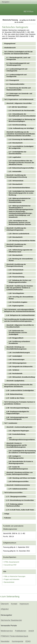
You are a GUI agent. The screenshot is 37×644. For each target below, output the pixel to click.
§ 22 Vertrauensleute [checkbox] (16, 181)
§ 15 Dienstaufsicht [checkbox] (16, 143)
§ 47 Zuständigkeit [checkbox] (15, 356)
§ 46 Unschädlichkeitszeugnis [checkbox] (19, 353)
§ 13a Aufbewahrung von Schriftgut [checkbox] (21, 128)
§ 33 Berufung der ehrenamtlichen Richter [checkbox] (21, 260)
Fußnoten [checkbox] (8, 518)
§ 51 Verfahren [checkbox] (14, 370)
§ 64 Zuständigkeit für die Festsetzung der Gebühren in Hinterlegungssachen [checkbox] (22, 452)
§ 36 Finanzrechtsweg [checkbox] (16, 277)
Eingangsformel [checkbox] (10, 44)
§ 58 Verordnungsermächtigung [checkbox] (18, 408)
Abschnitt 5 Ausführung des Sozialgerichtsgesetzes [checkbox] (16, 245)
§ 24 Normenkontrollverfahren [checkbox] (19, 188)
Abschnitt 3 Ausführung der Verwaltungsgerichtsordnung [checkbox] (17, 176)
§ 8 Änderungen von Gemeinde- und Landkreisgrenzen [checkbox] (19, 94)
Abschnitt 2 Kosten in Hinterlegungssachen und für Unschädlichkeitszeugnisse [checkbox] (17, 445)
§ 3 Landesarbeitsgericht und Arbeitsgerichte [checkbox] (17, 70)
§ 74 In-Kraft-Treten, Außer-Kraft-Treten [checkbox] (20, 510)
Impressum (24, 604)
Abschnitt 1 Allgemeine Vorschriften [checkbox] (19, 103)
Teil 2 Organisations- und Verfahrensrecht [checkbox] (19, 99)
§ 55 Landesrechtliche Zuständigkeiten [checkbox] (20, 390)
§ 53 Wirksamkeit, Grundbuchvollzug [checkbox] (22, 377)
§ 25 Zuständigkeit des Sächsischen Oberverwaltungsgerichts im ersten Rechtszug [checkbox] (21, 193)
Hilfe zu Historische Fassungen (14, 576)
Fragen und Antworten (11, 579)
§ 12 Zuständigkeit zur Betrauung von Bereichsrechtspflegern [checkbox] (22, 120)
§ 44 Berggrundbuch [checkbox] (16, 338)
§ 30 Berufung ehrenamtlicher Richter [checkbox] (22, 241)
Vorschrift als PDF (10, 565)
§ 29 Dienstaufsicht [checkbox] (16, 237)
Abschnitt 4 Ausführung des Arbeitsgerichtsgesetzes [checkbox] (16, 229)
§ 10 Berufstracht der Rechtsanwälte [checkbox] (22, 110)
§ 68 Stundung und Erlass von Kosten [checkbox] (22, 478)
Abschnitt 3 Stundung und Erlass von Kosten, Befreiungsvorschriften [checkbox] (20, 473)
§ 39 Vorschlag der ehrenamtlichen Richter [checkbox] (21, 298)
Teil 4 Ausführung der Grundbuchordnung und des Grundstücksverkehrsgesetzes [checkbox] (19, 320)
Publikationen (21, 631)
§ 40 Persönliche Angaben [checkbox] (18, 302)
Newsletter (5, 641)
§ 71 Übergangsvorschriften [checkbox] (16, 497)
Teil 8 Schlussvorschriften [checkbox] (13, 493)
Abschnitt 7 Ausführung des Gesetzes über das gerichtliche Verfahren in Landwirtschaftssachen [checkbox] (20, 288)
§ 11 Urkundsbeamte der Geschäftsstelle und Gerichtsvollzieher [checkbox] (22, 115)
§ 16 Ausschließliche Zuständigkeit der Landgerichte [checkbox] (21, 147)
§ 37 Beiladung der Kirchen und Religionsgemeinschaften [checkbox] (20, 281)
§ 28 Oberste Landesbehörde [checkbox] (19, 234)
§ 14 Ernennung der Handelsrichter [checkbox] (21, 139)
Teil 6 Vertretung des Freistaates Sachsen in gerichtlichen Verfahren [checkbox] (20, 403)
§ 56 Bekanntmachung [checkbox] (15, 394)
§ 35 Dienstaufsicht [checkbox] (16, 273)
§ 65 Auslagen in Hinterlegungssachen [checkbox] (16, 457)
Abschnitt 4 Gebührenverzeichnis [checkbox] (18, 485)
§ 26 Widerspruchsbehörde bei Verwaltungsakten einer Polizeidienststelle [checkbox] (20, 200)
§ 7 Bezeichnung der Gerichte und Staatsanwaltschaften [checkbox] (19, 89)
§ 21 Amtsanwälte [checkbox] (15, 171)
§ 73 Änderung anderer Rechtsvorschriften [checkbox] (15, 505)
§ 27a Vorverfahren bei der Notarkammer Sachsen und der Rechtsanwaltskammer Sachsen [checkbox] (20, 223)
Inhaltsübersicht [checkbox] (10, 48)
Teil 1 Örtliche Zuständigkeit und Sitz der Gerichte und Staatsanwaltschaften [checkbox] (18, 53)
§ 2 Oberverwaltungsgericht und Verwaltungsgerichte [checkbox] (18, 64)
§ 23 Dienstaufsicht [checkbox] (16, 184)
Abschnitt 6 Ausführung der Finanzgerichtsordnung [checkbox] (16, 265)
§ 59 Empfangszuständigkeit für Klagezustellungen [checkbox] (18, 412)
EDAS (28, 641)
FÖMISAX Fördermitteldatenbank (15, 636)
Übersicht (5, 604)
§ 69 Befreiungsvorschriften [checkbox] (19, 481)
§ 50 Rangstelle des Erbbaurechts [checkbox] (21, 367)
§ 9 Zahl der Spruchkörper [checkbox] (18, 107)
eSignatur (5, 609)
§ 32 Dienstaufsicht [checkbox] (16, 255)
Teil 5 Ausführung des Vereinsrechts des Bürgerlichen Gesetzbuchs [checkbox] (18, 386)
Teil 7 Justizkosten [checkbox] (11, 423)
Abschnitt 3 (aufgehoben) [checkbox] (15, 381)
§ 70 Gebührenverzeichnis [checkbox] (18, 489)
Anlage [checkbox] (7, 514)
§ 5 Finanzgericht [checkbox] (13, 80)
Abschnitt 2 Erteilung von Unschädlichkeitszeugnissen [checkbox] (17, 348)
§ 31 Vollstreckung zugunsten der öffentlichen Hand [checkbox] (21, 251)
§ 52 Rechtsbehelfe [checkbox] (16, 374)
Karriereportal (17, 641)
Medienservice (7, 631)
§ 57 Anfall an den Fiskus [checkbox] (15, 398)
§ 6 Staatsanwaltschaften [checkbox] (15, 84)
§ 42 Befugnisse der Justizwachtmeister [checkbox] (21, 315)
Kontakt (14, 604)
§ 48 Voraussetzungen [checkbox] (17, 359)
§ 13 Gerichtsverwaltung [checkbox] (17, 125)
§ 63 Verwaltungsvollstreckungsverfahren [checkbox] (22, 439)
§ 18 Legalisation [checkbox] (15, 157)
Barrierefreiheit (8, 582)
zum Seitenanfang (10, 597)
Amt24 (31, 631)
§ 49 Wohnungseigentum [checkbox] (18, 363)
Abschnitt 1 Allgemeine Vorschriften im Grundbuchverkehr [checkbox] (20, 326)
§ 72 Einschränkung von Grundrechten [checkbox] (20, 500)
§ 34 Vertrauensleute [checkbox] (16, 270)
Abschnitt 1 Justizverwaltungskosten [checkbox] (19, 427)
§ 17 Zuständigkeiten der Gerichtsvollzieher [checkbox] (18, 153)
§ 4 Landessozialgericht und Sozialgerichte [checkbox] (17, 76)
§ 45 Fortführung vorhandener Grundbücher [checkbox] (19, 342)
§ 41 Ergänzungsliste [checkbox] (16, 306)
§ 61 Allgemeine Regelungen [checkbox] (19, 431)
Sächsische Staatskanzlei (11, 620)
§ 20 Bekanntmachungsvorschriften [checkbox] (21, 168)
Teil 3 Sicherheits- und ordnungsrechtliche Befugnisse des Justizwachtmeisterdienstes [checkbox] (20, 310)
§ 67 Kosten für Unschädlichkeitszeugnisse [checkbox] (18, 468)
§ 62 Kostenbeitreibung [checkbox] (17, 434)
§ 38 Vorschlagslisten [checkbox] (16, 293)
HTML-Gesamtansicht (11, 562)
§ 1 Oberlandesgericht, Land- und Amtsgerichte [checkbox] (18, 58)
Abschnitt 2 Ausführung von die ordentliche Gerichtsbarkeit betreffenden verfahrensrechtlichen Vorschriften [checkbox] (21, 134)
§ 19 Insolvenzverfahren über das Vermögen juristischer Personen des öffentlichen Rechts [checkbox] (21, 163)
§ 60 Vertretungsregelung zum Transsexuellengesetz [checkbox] (17, 418)
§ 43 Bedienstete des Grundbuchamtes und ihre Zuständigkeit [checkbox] (18, 333)
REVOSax (29, 11)
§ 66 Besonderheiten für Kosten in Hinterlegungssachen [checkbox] (21, 462)
